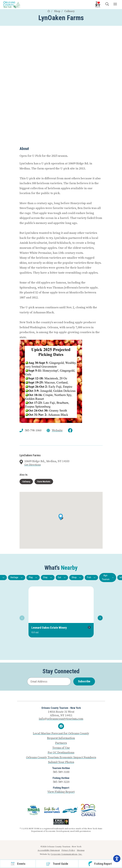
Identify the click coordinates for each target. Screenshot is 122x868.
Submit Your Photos (61, 762)
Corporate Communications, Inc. (66, 854)
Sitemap (81, 850)
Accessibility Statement (49, 850)
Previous (21, 618)
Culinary (69, 11)
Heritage (17, 577)
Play (33, 577)
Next (100, 618)
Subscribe (84, 681)
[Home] (49, 11)
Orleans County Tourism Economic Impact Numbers (61, 757)
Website (57, 431)
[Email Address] (49, 681)
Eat (62, 577)
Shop (57, 11)
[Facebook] (61, 726)
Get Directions (32, 465)
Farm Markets (44, 481)
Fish (91, 577)
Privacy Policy (68, 850)
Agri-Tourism (108, 577)
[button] (61, 517)
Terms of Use (61, 748)
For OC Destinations (61, 753)
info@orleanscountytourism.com (61, 719)
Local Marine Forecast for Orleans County (61, 733)
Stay (48, 577)
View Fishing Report (61, 792)
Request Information (61, 738)
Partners (61, 743)
